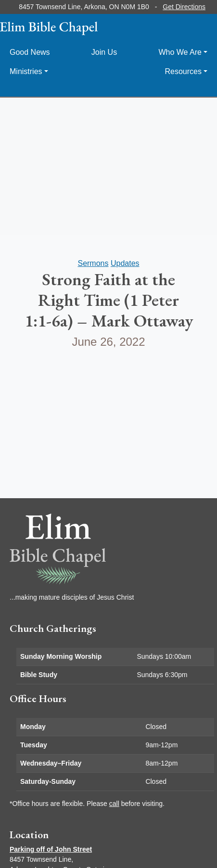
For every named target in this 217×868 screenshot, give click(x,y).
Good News (30, 52)
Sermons (93, 263)
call (114, 804)
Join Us (104, 52)
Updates (125, 263)
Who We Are (180, 52)
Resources (183, 71)
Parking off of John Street (51, 849)
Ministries (26, 71)
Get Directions (184, 7)
